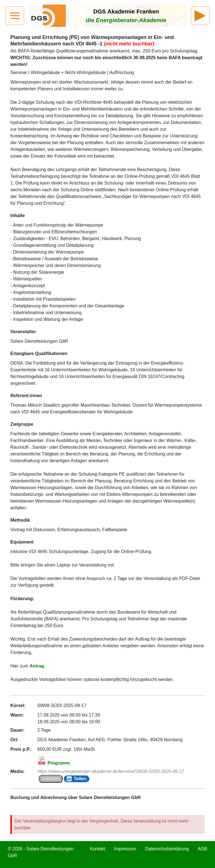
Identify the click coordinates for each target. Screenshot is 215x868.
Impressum (125, 849)
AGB (202, 849)
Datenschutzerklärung (167, 849)
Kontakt (97, 849)
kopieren (51, 779)
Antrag (37, 666)
